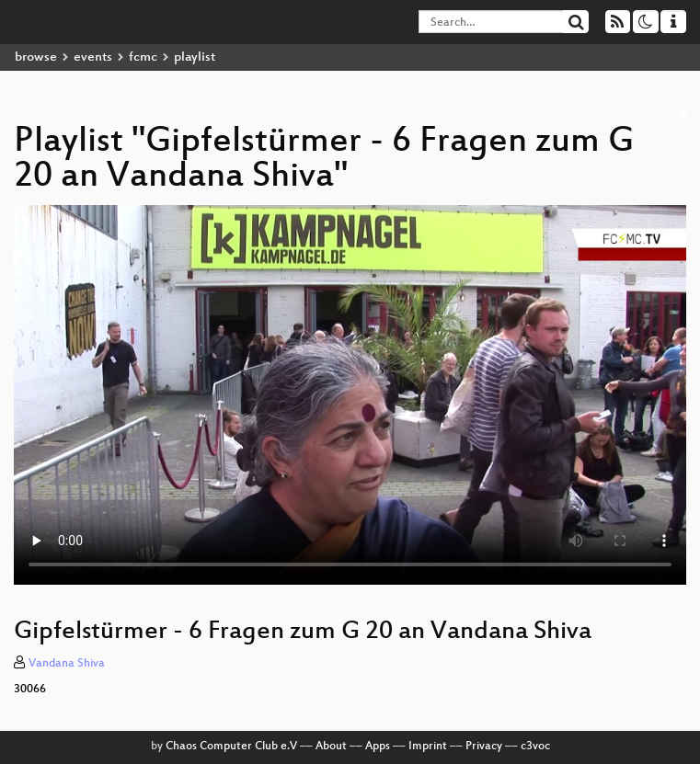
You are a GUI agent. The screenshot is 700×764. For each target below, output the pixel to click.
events (93, 57)
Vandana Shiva (67, 664)
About (331, 747)
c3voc (535, 747)
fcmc (143, 57)
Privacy (484, 747)
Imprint (428, 747)
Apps (378, 747)
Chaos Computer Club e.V (231, 747)
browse (36, 57)
